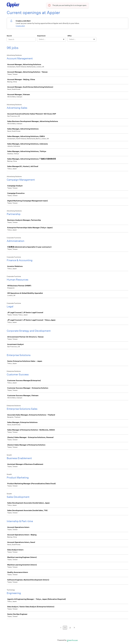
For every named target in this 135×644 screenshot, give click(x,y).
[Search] (21, 39)
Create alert (20, 26)
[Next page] (74, 628)
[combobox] (39, 39)
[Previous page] (61, 628)
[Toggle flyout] (64, 39)
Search (9, 36)
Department (41, 36)
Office (70, 36)
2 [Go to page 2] (70, 628)
